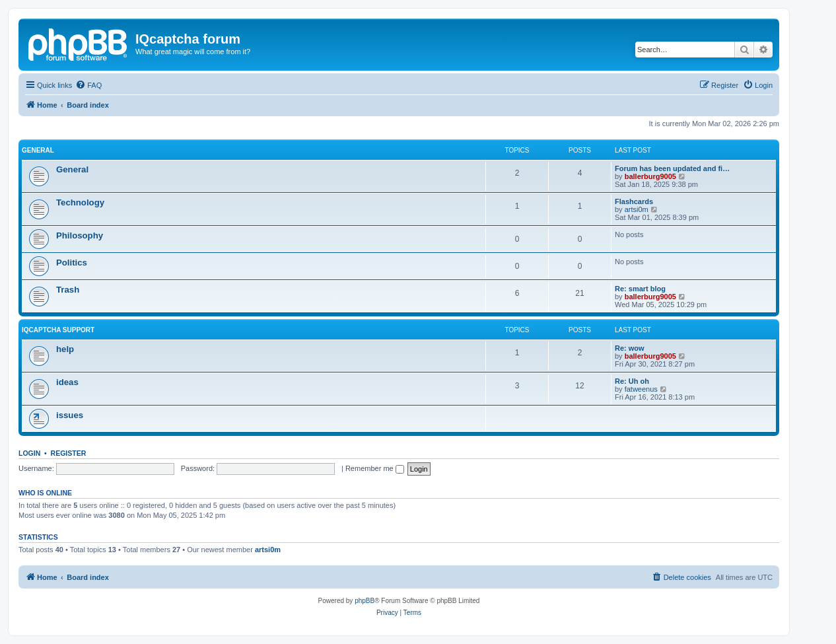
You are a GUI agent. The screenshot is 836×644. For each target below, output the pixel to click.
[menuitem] (88, 85)
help (65, 349)
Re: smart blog (640, 289)
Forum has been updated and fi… (672, 168)
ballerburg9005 (650, 176)
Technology (80, 202)
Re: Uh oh (632, 381)
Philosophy (80, 235)
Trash (68, 290)
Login (29, 453)
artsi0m (637, 209)
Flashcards (634, 201)
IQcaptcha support (58, 330)
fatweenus (641, 389)
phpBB (365, 601)
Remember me (375, 468)
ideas (67, 382)
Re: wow (630, 348)
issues (70, 415)
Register (69, 453)
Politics (72, 263)
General (38, 150)
